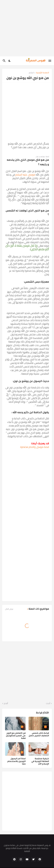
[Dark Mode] (10, 61)
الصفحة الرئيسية (42, 73)
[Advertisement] (27, 28)
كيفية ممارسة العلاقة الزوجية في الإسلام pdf (40, 761)
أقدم (6, 703)
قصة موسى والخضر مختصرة (35, 447)
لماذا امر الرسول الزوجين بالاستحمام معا (16, 761)
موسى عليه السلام (25, 175)
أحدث (48, 703)
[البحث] (4, 61)
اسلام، (31, 73)
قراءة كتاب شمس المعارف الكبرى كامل (39, 734)
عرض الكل (9, 609)
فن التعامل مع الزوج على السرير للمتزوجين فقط (16, 736)
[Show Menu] (50, 61)
